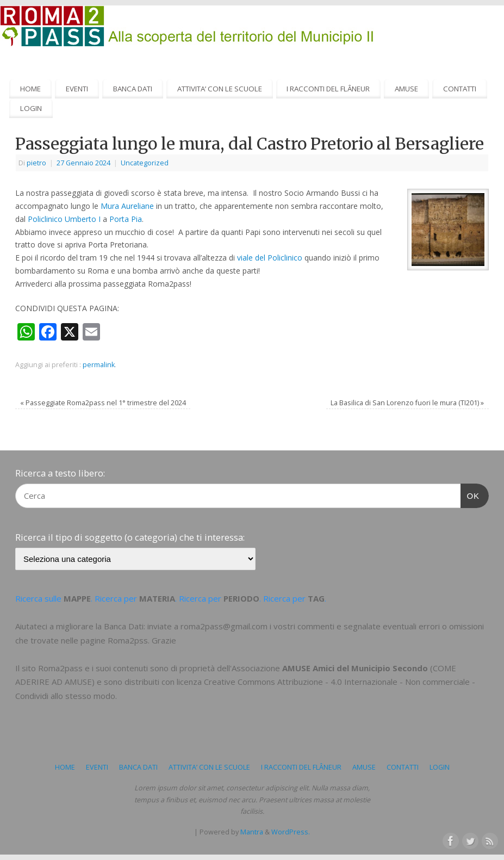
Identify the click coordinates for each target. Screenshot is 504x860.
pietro (36, 163)
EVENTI (77, 89)
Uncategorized (145, 163)
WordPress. (291, 832)
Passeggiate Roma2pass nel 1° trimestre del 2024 (103, 403)
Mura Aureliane (127, 206)
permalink (99, 365)
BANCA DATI (133, 89)
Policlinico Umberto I (64, 219)
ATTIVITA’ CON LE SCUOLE (220, 89)
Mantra (252, 832)
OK (470, 494)
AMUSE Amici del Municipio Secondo (355, 668)
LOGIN (31, 108)
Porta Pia (126, 219)
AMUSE (406, 89)
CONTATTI (460, 89)
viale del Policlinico (270, 258)
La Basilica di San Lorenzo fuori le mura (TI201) (407, 403)
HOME (30, 89)
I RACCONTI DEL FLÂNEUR (328, 89)
